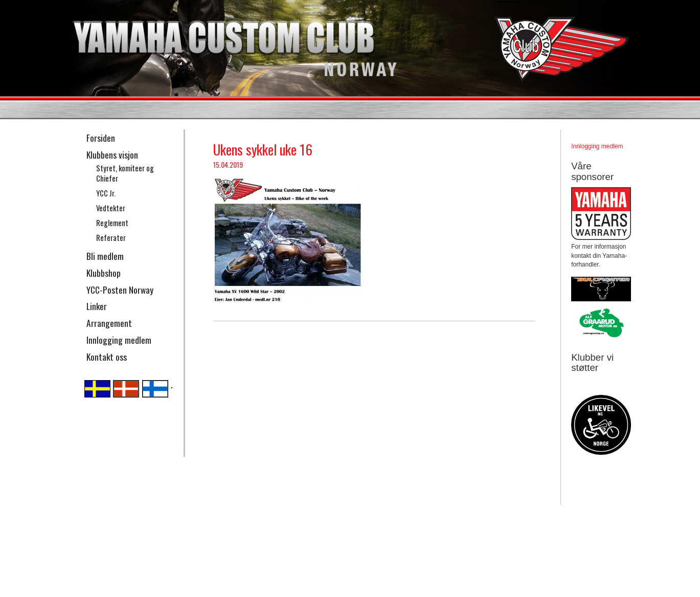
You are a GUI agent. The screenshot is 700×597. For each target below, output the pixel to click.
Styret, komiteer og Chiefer (125, 173)
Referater (111, 238)
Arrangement (109, 323)
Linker (97, 306)
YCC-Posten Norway (120, 290)
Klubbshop (104, 273)
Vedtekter (111, 208)
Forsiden (101, 138)
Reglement (112, 223)
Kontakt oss (107, 357)
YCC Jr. (106, 193)
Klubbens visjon (112, 154)
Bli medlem (105, 256)
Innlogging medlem (119, 340)
